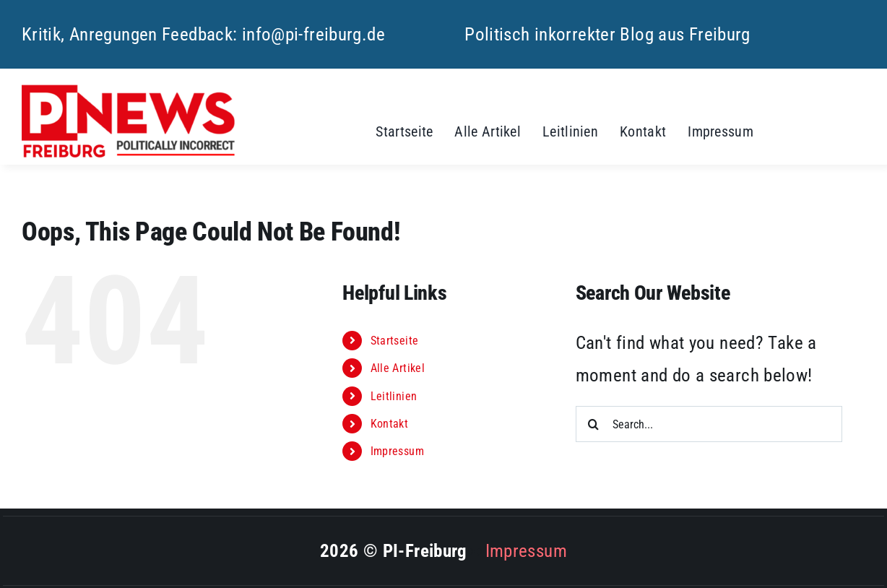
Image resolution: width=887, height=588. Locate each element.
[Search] (594, 424)
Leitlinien (394, 396)
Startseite (395, 341)
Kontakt (390, 424)
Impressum (397, 451)
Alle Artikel (398, 368)
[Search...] (709, 424)
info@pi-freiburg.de (313, 34)
